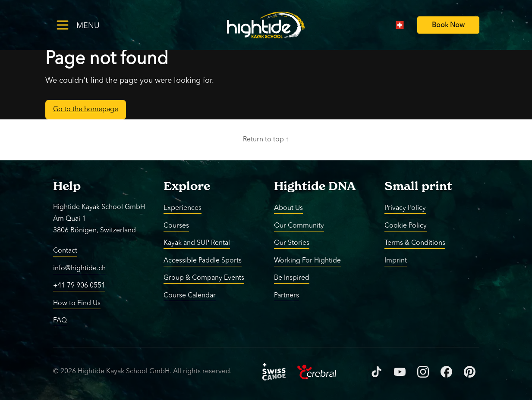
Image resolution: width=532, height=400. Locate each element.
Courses (176, 225)
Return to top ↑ (266, 140)
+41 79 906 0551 (79, 286)
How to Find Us (77, 303)
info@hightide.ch (79, 268)
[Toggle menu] (92, 25)
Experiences (183, 208)
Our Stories (292, 243)
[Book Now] (448, 25)
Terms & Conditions (415, 243)
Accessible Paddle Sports (203, 260)
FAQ (60, 321)
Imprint (396, 260)
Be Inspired (292, 278)
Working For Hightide (307, 260)
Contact (65, 251)
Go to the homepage (86, 109)
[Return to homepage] (266, 25)
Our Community (299, 225)
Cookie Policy (406, 225)
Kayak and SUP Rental (197, 243)
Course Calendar (190, 295)
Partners (286, 295)
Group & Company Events (204, 278)
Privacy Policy (405, 208)
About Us (288, 208)
